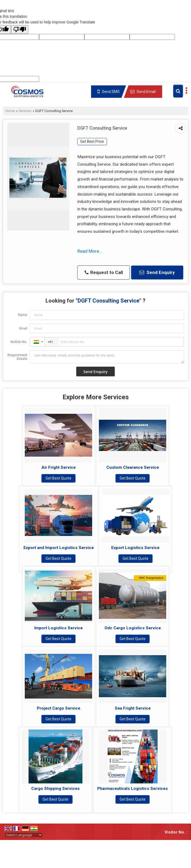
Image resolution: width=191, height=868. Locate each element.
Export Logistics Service (135, 548)
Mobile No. (19, 342)
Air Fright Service (59, 467)
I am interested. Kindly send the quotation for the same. (107, 357)
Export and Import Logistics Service (59, 548)
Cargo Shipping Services (55, 789)
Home (10, 111)
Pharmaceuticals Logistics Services (133, 789)
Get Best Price (92, 141)
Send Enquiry (157, 272)
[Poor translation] (20, 29)
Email (23, 328)
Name (23, 315)
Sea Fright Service (133, 708)
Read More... (90, 251)
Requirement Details (17, 357)
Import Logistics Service (58, 628)
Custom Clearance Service (133, 467)
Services (25, 111)
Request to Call (104, 272)
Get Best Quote (58, 478)
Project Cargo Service (59, 708)
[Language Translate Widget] (24, 835)
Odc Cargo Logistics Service (133, 628)
